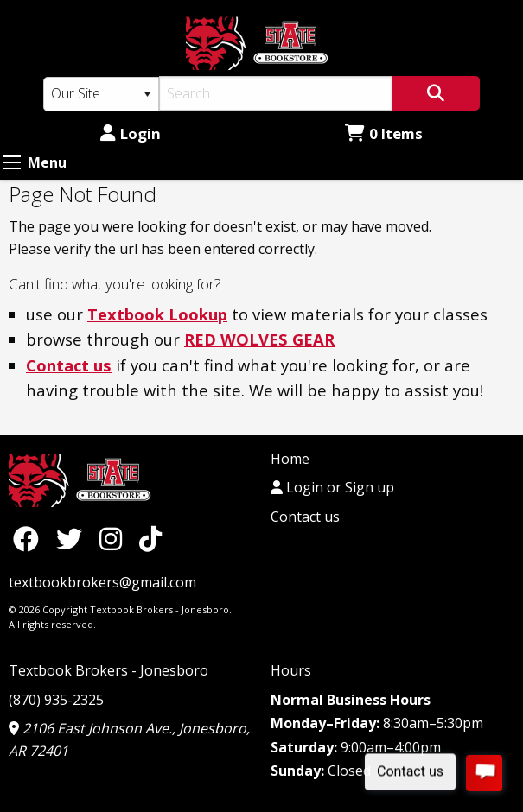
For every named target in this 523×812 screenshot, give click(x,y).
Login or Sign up (332, 487)
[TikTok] (150, 539)
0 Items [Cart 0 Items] (384, 133)
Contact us (69, 365)
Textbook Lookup (157, 314)
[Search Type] (101, 94)
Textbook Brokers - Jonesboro (108, 670)
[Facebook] (30, 539)
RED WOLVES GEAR (259, 339)
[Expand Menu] (12, 162)
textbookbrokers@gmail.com (102, 582)
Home (290, 459)
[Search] (276, 93)
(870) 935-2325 (56, 700)
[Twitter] (73, 539)
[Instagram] (115, 539)
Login (131, 133)
